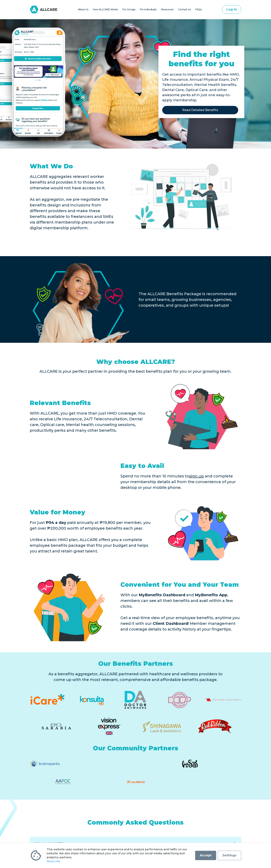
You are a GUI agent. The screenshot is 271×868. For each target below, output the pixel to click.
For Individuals (148, 9)
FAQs (199, 9)
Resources (167, 9)
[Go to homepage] (44, 10)
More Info (53, 861)
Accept (206, 855)
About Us (83, 9)
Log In (232, 9)
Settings (229, 855)
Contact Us (184, 9)
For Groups (129, 9)
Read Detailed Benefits (200, 110)
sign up (196, 476)
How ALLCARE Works (105, 9)
